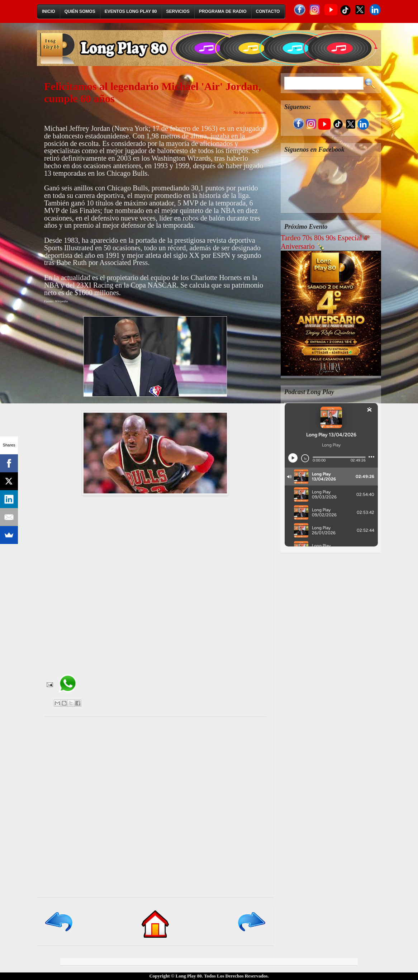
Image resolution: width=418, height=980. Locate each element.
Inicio (49, 11)
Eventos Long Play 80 (131, 11)
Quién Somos (80, 11)
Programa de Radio (223, 11)
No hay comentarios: (250, 112)
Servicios (178, 11)
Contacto (268, 11)
